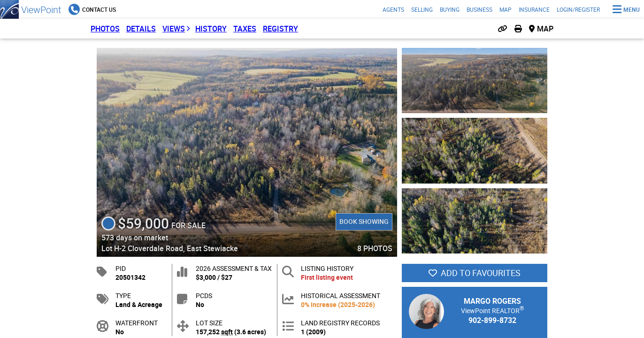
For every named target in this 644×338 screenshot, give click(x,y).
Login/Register (578, 9)
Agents (393, 9)
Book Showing (364, 221)
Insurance (534, 9)
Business (479, 9)
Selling (422, 9)
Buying (450, 9)
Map (506, 9)
